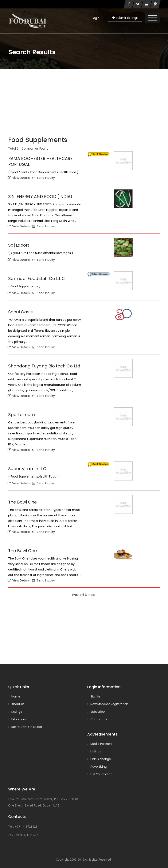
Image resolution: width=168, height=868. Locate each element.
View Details (19, 178)
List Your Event (101, 774)
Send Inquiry (44, 178)
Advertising (99, 767)
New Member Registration (109, 704)
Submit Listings (125, 18)
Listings (17, 712)
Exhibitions (19, 719)
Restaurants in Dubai (27, 727)
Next (92, 595)
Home (16, 696)
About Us (18, 704)
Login (96, 18)
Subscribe (98, 712)
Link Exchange (101, 759)
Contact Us (99, 719)
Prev (75, 595)
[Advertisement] (84, 100)
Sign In (95, 696)
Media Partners (101, 744)
